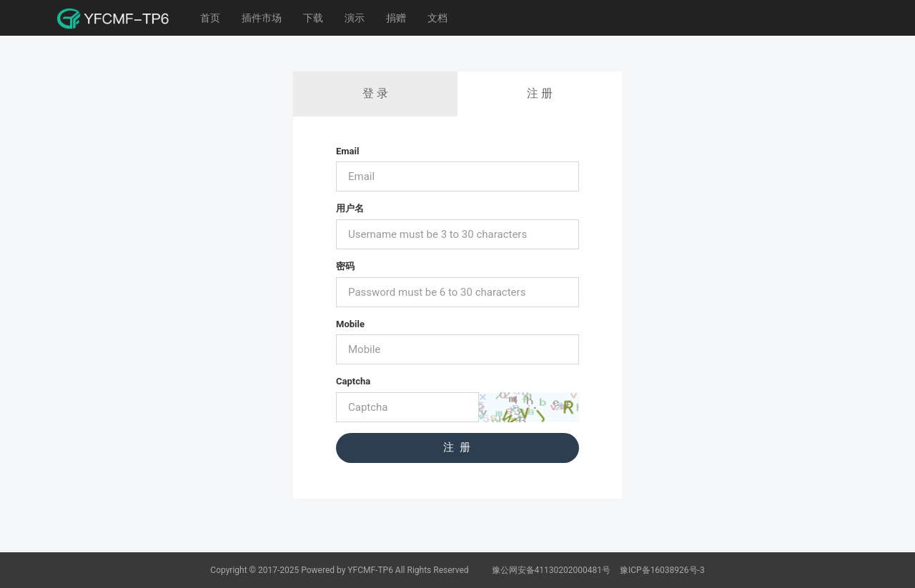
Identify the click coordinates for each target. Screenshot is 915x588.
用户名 (350, 208)
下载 (313, 18)
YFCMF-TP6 (370, 570)
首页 (210, 18)
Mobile (350, 324)
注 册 (540, 93)
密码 (345, 266)
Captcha (353, 381)
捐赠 (396, 18)
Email (347, 151)
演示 (355, 18)
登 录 (375, 93)
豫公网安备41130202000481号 (552, 570)
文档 (437, 18)
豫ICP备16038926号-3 (662, 570)
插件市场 (262, 18)
